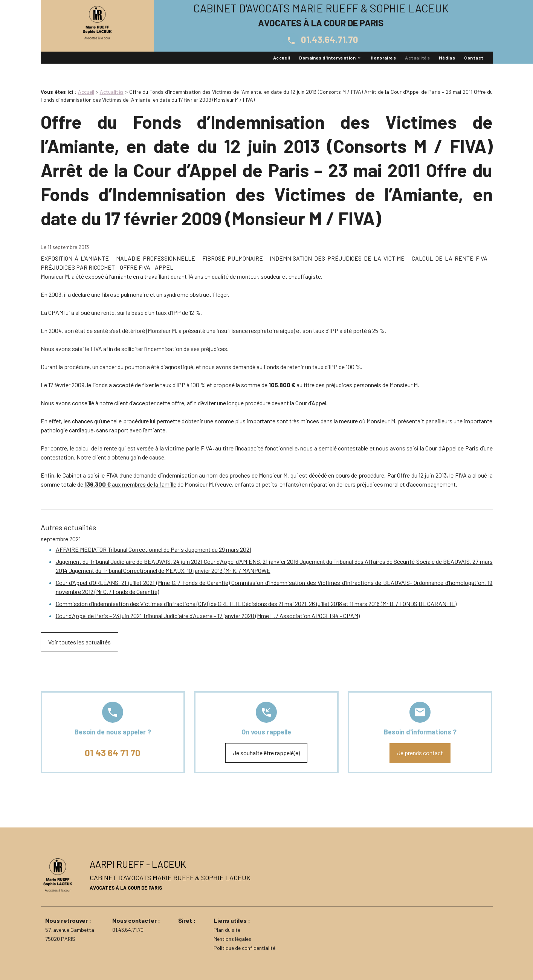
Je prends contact (420, 753)
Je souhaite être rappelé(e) (266, 753)
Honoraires (383, 58)
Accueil (282, 58)
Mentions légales (232, 939)
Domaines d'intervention (327, 58)
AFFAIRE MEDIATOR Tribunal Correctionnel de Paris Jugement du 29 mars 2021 (153, 549)
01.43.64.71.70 (321, 39)
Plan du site (227, 930)
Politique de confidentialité (244, 948)
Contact (474, 58)
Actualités (417, 58)
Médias (447, 58)
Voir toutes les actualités (79, 642)
